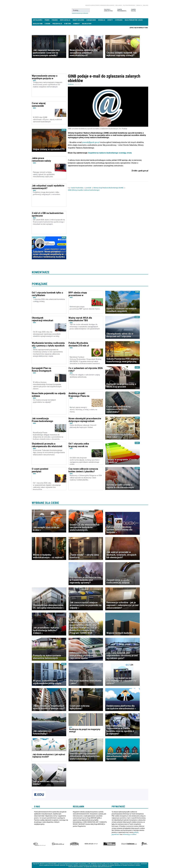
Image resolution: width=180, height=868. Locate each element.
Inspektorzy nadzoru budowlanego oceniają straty (110, 153)
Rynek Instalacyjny (109, 844)
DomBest (77, 24)
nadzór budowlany (77, 188)
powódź (89, 188)
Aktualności (38, 20)
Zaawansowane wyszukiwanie (80, 13)
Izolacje (91, 844)
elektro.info (58, 844)
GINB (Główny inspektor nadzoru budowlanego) (84, 190)
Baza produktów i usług (134, 20)
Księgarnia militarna (145, 844)
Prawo (47, 20)
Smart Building (78, 20)
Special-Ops (74, 844)
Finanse (55, 20)
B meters (68, 24)
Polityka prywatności (129, 5)
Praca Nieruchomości (112, 28)
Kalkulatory (87, 24)
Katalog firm (38, 24)
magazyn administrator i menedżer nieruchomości (100, 5)
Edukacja (102, 20)
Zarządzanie (91, 20)
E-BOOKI (47, 24)
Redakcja (139, 5)
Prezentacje (57, 24)
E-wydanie (119, 20)
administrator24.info (49, 10)
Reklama (146, 5)
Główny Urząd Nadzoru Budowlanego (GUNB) (109, 188)
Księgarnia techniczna (129, 844)
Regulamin (119, 5)
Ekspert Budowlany (39, 844)
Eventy (110, 20)
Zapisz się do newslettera (139, 28)
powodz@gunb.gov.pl (91, 142)
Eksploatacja (65, 20)
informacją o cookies (130, 834)
